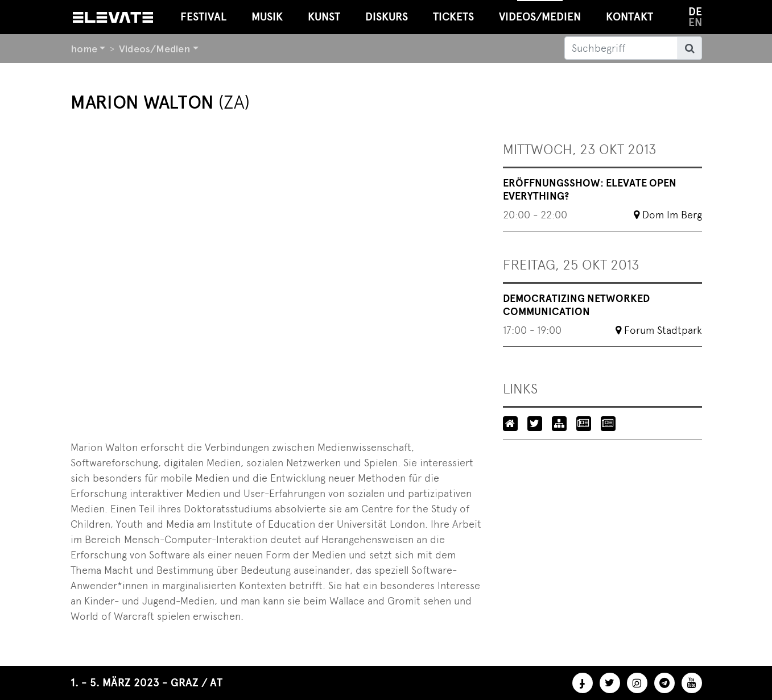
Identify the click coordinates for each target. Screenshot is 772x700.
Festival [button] (203, 17)
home (84, 49)
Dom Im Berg (672, 215)
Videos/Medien (154, 49)
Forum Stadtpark (663, 330)
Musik (267, 17)
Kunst (324, 17)
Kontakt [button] (629, 17)
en (695, 22)
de (695, 12)
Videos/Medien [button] (540, 12)
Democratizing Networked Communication (576, 305)
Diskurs (387, 17)
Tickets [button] (453, 17)
